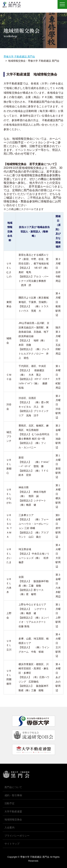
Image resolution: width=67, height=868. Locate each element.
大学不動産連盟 (13, 811)
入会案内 (9, 827)
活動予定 (9, 803)
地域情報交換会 (13, 819)
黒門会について (13, 787)
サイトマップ (12, 844)
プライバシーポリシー (17, 836)
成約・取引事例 (13, 795)
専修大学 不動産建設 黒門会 (13, 5)
